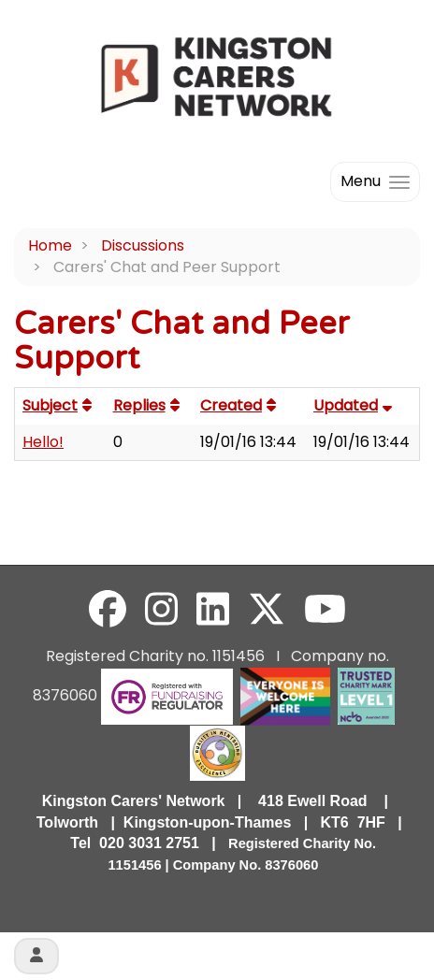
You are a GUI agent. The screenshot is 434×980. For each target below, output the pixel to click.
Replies (149, 405)
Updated (355, 405)
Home (50, 245)
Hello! (43, 442)
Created (240, 405)
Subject (59, 405)
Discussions (143, 245)
